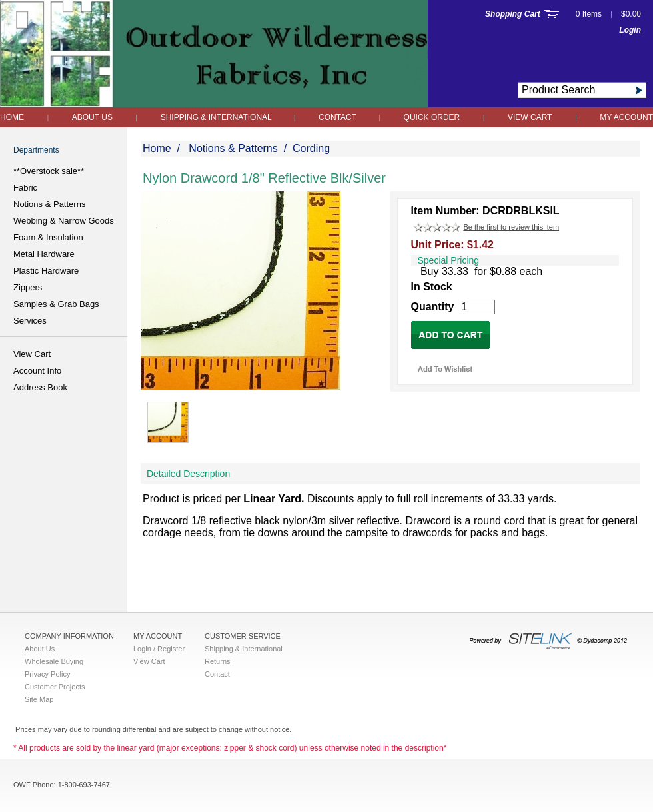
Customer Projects (55, 687)
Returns (218, 661)
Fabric (25, 188)
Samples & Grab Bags (56, 304)
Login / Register (159, 649)
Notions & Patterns (49, 204)
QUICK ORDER (432, 117)
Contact (338, 117)
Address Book (40, 387)
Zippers (28, 287)
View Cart (530, 117)
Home (12, 117)
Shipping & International (217, 117)
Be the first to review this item (511, 227)
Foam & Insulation (48, 237)
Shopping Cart (513, 14)
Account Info (37, 371)
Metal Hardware (44, 254)
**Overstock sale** (49, 171)
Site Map (39, 699)
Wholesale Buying (54, 661)
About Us (92, 117)
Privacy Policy (47, 674)
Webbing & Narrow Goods (64, 221)
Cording (311, 148)
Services (30, 321)
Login (630, 30)
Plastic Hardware (46, 271)
